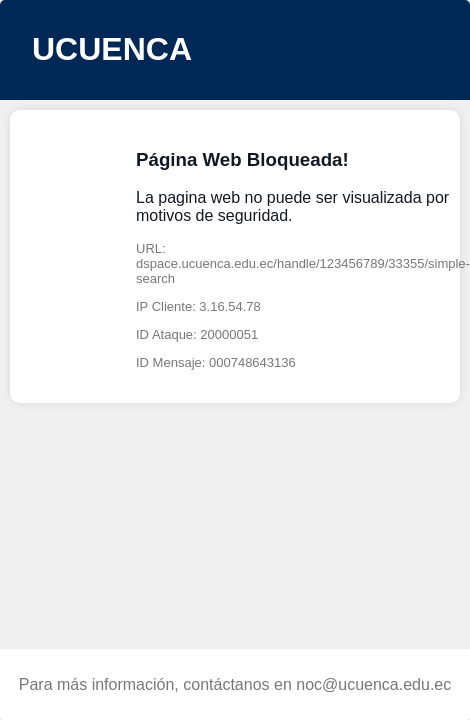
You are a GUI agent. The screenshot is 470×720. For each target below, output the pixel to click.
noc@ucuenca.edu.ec (373, 684)
